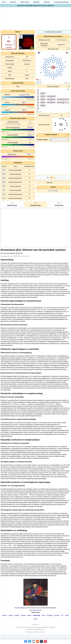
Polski (43, 615)
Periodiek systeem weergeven (54, 32)
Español (17, 615)
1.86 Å (29, 154)
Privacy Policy (52, 627)
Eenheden (47, 2)
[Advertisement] (35, 19)
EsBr (4, 178)
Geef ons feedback (20, 608)
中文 (62, 615)
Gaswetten (36, 2)
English (11, 615)
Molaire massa (25, 2)
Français (23, 615)
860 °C (24, 102)
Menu (4, 2)
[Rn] (59, 45)
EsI (4, 190)
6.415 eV (30, 127)
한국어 (36, 619)
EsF (4, 186)
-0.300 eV (30, 135)
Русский (57, 615)
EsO (4, 174)
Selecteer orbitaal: (42, 140)
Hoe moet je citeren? (36, 610)
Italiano (29, 615)
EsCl (4, 170)
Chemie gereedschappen (62, 2)
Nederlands (37, 615)
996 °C (24, 110)
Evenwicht (13, 2)
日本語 (67, 615)
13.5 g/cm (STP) (24, 95)
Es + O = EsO (53, 191)
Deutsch (5, 615)
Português (50, 615)
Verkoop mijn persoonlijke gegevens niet (35, 629)
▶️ (51, 177)
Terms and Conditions (43, 627)
